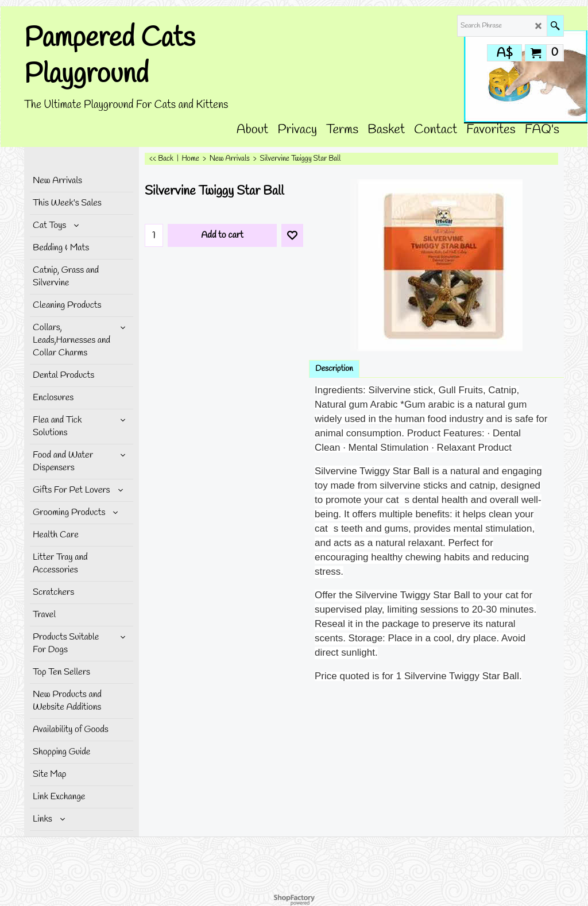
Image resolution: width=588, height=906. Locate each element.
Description (334, 369)
